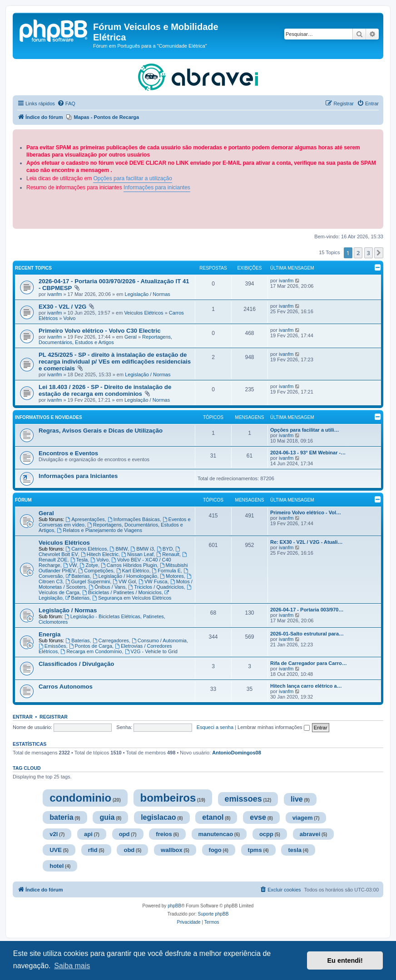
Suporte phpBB (213, 914)
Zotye (89, 565)
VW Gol (124, 581)
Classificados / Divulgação (76, 664)
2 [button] (358, 253)
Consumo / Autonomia (159, 640)
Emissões (52, 646)
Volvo (69, 318)
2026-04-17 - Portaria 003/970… (307, 610)
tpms (255, 850)
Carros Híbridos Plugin (129, 565)
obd (129, 850)
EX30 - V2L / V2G (63, 307)
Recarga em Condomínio (91, 651)
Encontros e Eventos (68, 453)
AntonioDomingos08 (237, 753)
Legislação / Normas (148, 294)
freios (164, 834)
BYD (165, 549)
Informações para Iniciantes (78, 476)
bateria (61, 817)
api (88, 834)
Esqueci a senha (215, 727)
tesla (295, 850)
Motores (172, 576)
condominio (80, 798)
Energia (49, 634)
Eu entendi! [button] (345, 960)
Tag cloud (27, 768)
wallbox (172, 850)
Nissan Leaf (137, 554)
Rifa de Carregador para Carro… (309, 663)
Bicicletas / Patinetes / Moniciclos (122, 592)
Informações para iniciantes (157, 187)
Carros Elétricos (86, 549)
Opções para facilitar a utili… (305, 430)
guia (107, 817)
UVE (56, 850)
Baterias (77, 576)
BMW (119, 549)
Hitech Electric (100, 554)
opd (124, 834)
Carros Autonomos (66, 687)
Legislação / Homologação (125, 576)
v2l (54, 834)
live (297, 799)
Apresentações (85, 519)
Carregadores (111, 640)
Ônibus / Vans (107, 587)
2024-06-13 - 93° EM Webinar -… (308, 453)
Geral (131, 337)
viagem (303, 818)
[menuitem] (66, 103)
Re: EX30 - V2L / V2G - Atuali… (307, 542)
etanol (213, 817)
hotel (57, 866)
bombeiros (168, 798)
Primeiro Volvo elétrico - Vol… (306, 512)
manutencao (216, 834)
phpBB (174, 906)
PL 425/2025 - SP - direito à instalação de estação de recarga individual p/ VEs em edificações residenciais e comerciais (115, 362)
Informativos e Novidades (49, 417)
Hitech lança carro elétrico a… (306, 686)
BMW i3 (142, 549)
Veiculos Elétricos (144, 313)
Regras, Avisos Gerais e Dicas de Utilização (101, 431)
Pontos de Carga (91, 646)
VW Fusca (153, 581)
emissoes (243, 799)
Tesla (79, 560)
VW (70, 565)
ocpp (266, 834)
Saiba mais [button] (72, 966)
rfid (93, 850)
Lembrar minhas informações (274, 727)
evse (258, 817)
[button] (379, 253)
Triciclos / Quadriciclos (156, 587)
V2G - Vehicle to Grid (151, 651)
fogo (215, 850)
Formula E (167, 571)
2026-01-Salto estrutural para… (307, 634)
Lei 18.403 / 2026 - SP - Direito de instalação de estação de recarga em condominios (105, 390)
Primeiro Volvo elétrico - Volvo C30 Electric (99, 331)
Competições (96, 571)
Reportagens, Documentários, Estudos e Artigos (105, 340)
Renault (168, 554)
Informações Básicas (134, 519)
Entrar (23, 717)
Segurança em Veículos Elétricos (132, 598)
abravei (310, 834)
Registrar (54, 717)
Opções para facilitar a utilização (132, 178)
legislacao (158, 817)
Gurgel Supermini (88, 581)
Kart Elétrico (133, 571)
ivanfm (54, 294)
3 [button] (369, 253)
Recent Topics (33, 268)
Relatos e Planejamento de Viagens (99, 530)
